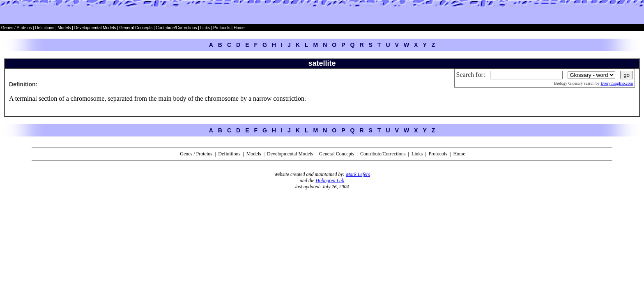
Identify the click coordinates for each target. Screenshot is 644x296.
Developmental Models (96, 28)
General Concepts (136, 28)
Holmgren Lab (330, 180)
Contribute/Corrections (176, 28)
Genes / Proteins (16, 28)
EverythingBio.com (617, 83)
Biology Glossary (568, 83)
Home (239, 28)
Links (205, 28)
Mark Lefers (358, 174)
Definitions (45, 28)
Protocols (221, 28)
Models (65, 28)
